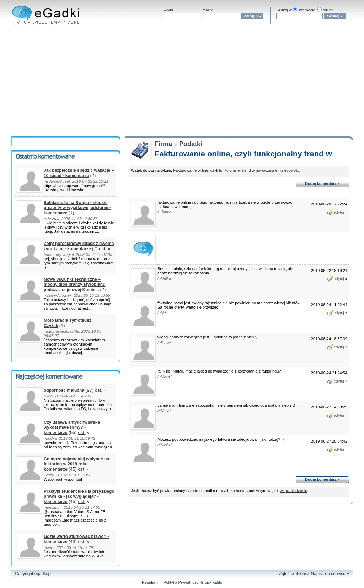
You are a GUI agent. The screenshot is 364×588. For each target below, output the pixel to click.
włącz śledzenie (293, 491)
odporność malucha (64, 390)
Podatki (191, 144)
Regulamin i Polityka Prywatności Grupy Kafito (182, 582)
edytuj (336, 212)
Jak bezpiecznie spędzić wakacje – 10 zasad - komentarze (79, 173)
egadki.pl (43, 574)
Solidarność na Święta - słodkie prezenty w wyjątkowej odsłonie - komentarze (77, 208)
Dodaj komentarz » (322, 183)
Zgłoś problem (293, 574)
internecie (307, 10)
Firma (163, 144)
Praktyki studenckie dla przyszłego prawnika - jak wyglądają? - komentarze (79, 496)
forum (328, 10)
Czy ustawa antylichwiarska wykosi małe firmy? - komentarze (72, 427)
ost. (103, 249)
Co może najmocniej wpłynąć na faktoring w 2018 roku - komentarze (76, 464)
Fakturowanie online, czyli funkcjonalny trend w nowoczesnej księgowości (237, 170)
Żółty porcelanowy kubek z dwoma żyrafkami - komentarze (79, 246)
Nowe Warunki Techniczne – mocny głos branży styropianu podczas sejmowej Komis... (74, 285)
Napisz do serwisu (328, 574)
